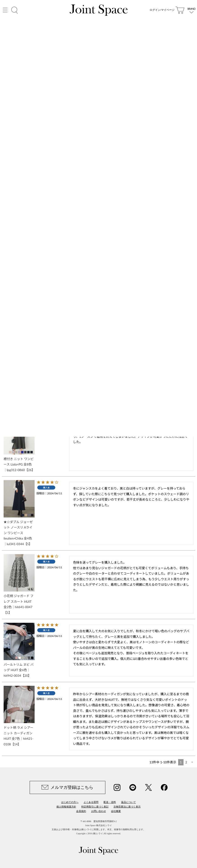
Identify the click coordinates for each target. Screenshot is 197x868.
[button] (192, 762)
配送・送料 (110, 802)
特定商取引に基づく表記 (95, 807)
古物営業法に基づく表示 (127, 807)
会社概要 (116, 811)
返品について (128, 802)
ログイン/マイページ (162, 11)
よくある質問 (91, 802)
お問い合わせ (99, 811)
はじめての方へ (70, 802)
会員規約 (81, 811)
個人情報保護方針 (66, 807)
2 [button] (186, 762)
